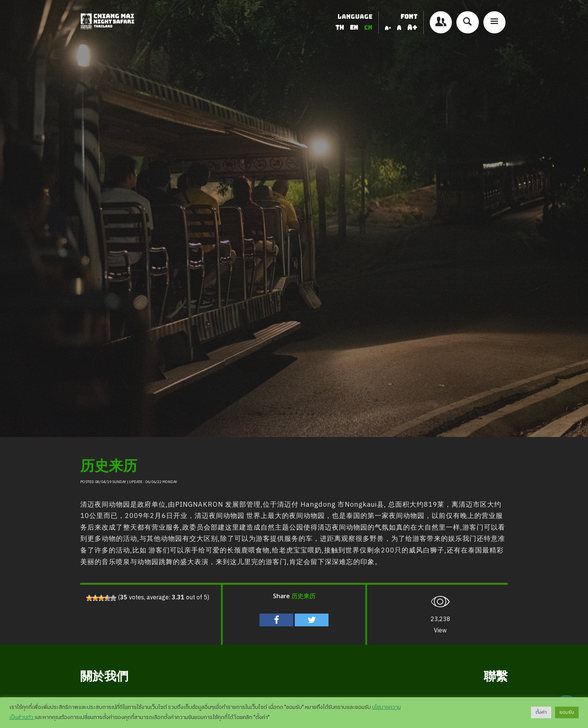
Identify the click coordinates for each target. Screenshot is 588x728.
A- (388, 28)
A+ (412, 28)
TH (340, 28)
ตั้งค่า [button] (541, 712)
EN (355, 28)
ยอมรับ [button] (567, 712)
